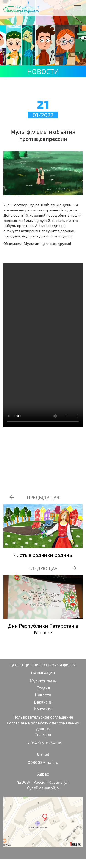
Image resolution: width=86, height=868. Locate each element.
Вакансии (43, 702)
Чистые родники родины (43, 555)
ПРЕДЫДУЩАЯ (43, 497)
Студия (43, 688)
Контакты (43, 709)
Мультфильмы (43, 681)
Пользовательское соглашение (43, 717)
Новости (43, 695)
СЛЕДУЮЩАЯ (43, 568)
